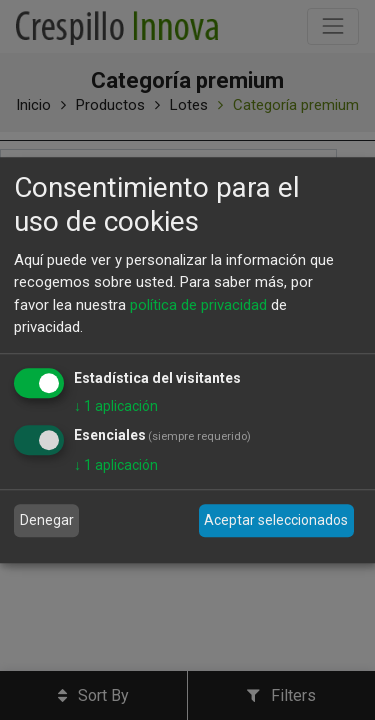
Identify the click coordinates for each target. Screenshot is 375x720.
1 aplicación (116, 406)
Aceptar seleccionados (276, 520)
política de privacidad (198, 305)
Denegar (47, 520)
